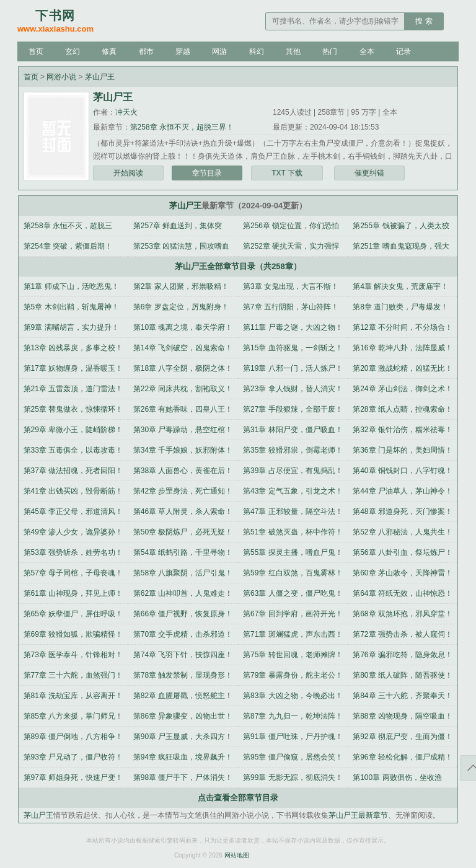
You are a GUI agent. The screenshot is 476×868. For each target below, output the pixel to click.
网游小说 (61, 77)
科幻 (257, 51)
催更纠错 (369, 173)
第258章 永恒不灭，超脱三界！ (182, 127)
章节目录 (207, 173)
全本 (367, 51)
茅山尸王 (100, 77)
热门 (330, 51)
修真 (109, 51)
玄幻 (73, 51)
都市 (146, 51)
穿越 (183, 51)
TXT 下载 (287, 173)
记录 (403, 51)
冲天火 (126, 112)
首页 (36, 51)
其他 (293, 51)
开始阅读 (128, 173)
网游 (219, 51)
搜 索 (424, 21)
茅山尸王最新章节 (358, 815)
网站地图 (237, 855)
